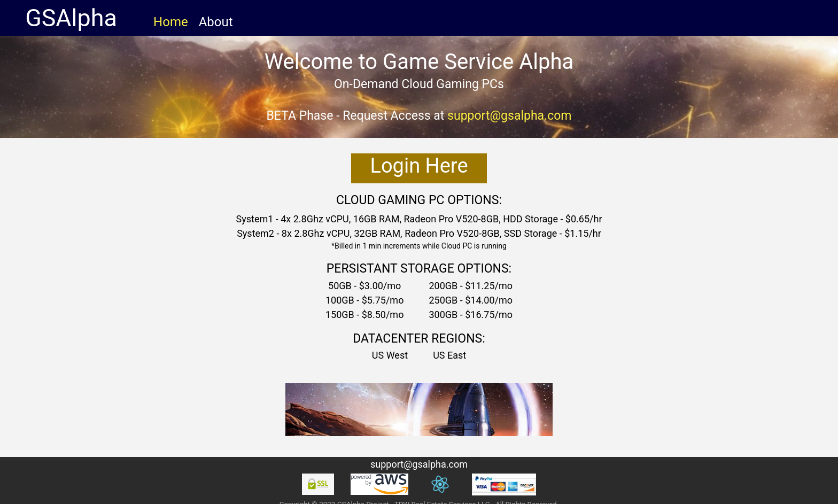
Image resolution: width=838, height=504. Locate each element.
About (216, 22)
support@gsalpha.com (509, 116)
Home (171, 22)
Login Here (419, 166)
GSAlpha (74, 18)
